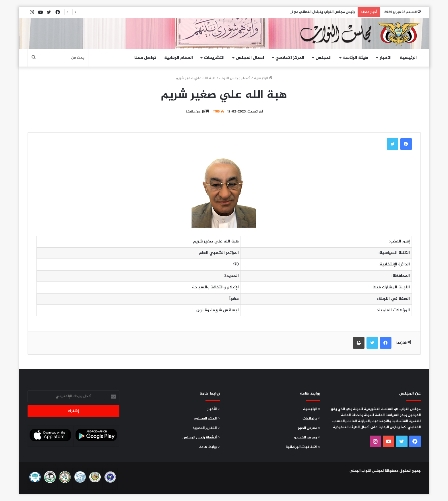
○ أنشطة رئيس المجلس (201, 438)
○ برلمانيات (311, 419)
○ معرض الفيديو (307, 438)
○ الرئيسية (312, 409)
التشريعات (214, 58)
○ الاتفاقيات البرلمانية (303, 447)
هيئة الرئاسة (356, 58)
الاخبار (386, 58)
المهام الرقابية (179, 58)
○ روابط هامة (210, 447)
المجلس (324, 58)
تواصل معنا (145, 58)
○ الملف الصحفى (207, 419)
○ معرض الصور (309, 428)
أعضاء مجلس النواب (235, 78)
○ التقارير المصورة (206, 428)
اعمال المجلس (250, 58)
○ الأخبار (214, 409)
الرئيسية (408, 58)
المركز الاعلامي (290, 58)
